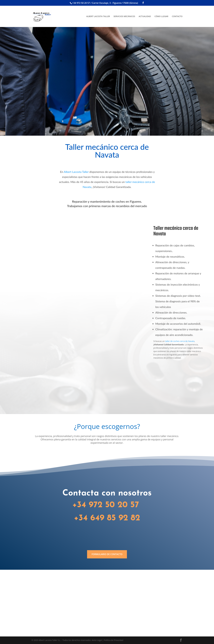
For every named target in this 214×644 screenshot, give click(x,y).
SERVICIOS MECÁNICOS (124, 17)
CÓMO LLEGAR (161, 17)
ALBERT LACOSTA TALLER (98, 17)
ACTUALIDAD (145, 17)
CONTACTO (177, 17)
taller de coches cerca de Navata (180, 341)
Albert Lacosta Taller (76, 172)
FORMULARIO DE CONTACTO (107, 554)
